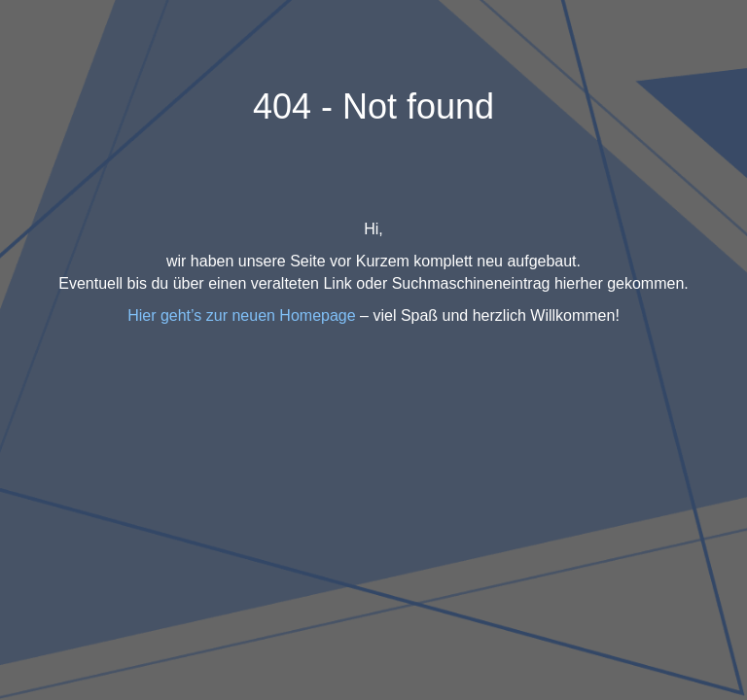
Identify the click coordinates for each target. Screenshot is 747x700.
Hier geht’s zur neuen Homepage (242, 315)
